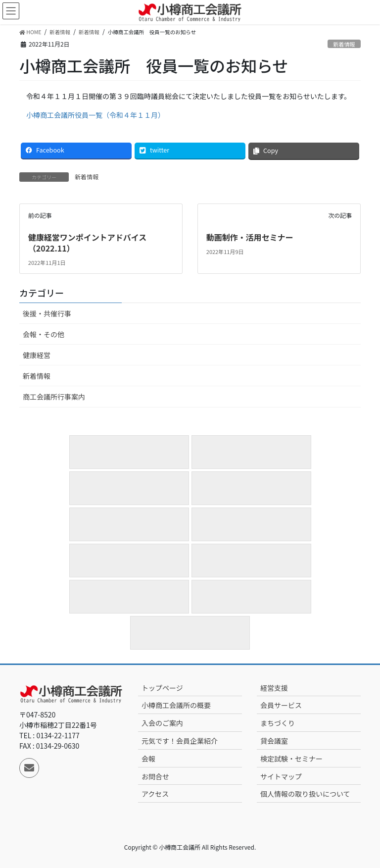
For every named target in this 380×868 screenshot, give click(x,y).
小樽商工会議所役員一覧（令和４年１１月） (95, 115)
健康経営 (37, 355)
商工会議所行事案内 (54, 397)
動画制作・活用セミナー (250, 237)
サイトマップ (281, 776)
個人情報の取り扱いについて (305, 794)
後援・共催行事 (47, 313)
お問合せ (155, 776)
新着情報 (344, 44)
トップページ (162, 688)
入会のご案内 (162, 723)
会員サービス (281, 705)
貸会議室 (274, 741)
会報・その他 (44, 334)
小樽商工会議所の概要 (176, 705)
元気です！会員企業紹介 (180, 741)
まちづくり (278, 723)
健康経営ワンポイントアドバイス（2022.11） (88, 243)
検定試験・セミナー (291, 759)
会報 (148, 759)
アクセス (155, 794)
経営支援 (274, 688)
